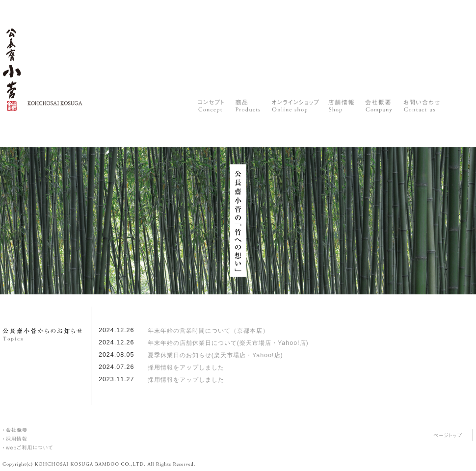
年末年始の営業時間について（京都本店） (208, 331)
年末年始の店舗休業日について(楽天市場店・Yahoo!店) (228, 343)
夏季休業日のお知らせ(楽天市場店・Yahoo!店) (215, 355)
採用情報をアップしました (186, 367)
